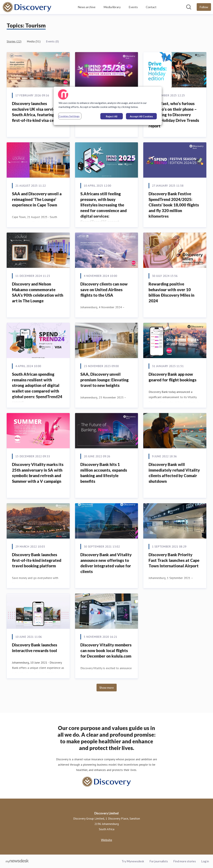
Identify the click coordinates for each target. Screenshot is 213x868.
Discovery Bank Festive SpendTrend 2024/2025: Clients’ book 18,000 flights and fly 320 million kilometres (174, 205)
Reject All (112, 116)
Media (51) (34, 41)
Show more (107, 688)
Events (133, 7)
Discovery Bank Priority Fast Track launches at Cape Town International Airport (174, 560)
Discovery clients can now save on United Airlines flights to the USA (104, 289)
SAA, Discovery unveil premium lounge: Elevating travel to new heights (105, 380)
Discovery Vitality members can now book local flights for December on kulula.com (106, 650)
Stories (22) (14, 41)
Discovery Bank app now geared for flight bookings (172, 377)
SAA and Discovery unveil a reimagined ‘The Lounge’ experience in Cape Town (37, 199)
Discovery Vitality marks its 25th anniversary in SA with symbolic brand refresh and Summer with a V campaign (38, 473)
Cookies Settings (69, 116)
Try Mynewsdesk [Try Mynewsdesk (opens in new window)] (133, 861)
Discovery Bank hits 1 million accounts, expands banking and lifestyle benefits (104, 473)
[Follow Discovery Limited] (204, 7)
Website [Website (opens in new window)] (107, 840)
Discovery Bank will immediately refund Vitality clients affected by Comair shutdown (174, 473)
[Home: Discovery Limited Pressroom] (27, 7)
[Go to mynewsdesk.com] (17, 861)
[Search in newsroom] (189, 7)
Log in (205, 861)
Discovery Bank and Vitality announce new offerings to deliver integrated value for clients (106, 563)
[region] (108, 106)
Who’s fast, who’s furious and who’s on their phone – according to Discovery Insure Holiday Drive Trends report (174, 115)
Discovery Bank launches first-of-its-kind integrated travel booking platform (37, 560)
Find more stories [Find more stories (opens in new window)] (185, 861)
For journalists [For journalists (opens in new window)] (159, 861)
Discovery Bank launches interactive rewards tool (35, 648)
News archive (87, 7)
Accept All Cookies (141, 116)
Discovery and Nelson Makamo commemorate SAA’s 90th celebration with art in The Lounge (38, 292)
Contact (151, 7)
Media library (112, 7)
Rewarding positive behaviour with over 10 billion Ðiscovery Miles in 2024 (171, 292)
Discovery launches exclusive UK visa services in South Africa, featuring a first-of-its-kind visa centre (38, 112)
